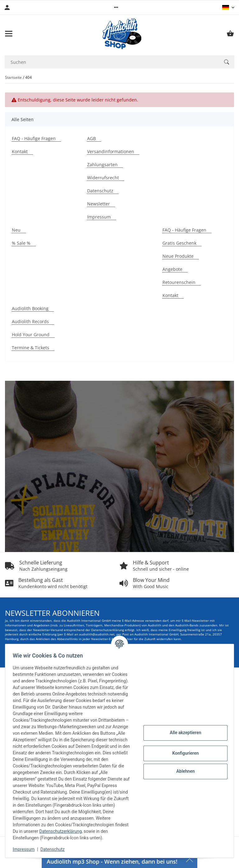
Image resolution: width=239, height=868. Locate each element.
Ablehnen (183, 765)
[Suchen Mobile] (112, 62)
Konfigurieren (183, 747)
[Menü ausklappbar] (9, 34)
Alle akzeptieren (183, 726)
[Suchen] (227, 62)
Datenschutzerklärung (77, 831)
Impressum (26, 849)
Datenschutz (55, 849)
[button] (116, 7)
